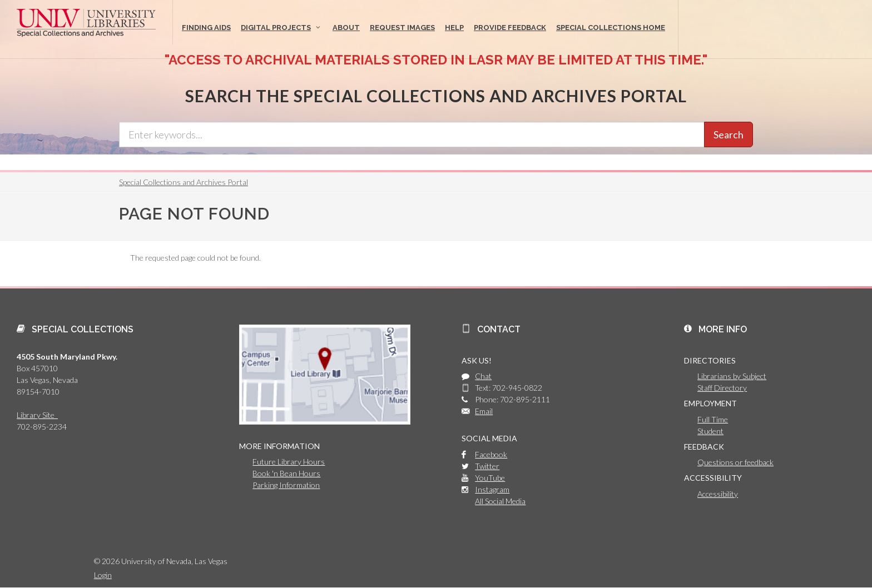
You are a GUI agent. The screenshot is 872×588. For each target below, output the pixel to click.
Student (710, 431)
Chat (483, 376)
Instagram (492, 489)
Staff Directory (722, 388)
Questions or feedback (735, 462)
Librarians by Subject (732, 376)
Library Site (37, 415)
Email (484, 411)
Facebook (491, 454)
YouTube (490, 478)
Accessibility (718, 494)
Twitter (487, 466)
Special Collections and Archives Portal (184, 182)
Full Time (713, 419)
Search (729, 134)
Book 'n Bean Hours (286, 473)
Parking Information (286, 485)
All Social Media (500, 501)
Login (103, 575)
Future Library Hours (289, 462)
